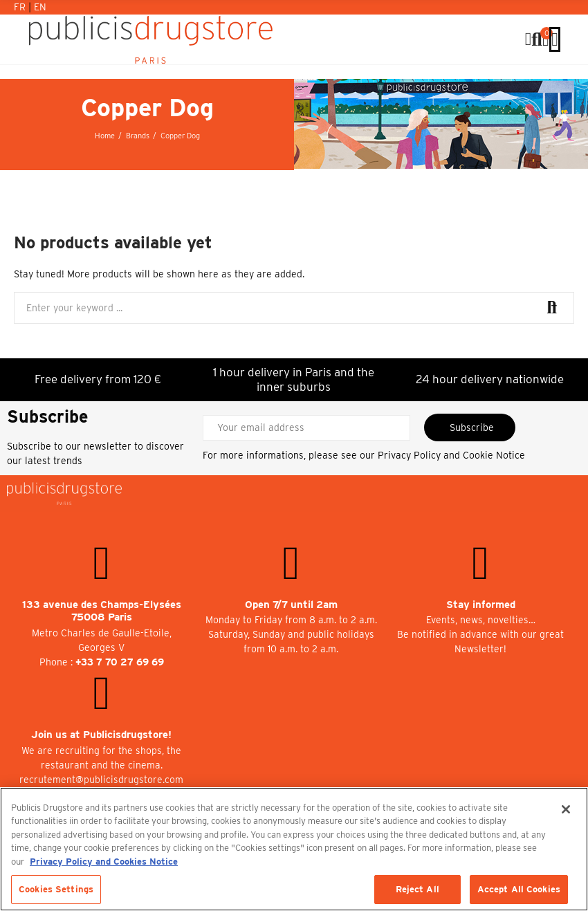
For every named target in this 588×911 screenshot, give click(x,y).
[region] (294, 849)
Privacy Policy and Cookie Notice (451, 455)
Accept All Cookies (519, 889)
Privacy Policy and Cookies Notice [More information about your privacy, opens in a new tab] (104, 862)
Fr (21, 7)
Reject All (417, 889)
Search (552, 308)
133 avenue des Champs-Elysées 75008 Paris (102, 611)
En (40, 7)
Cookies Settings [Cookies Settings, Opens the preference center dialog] (56, 889)
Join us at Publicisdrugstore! (101, 735)
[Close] (566, 809)
